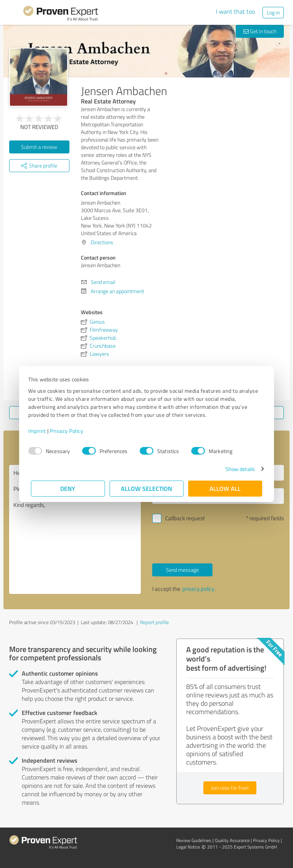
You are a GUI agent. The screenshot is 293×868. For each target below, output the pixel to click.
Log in (273, 12)
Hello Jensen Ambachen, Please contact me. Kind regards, (75, 529)
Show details (237, 469)
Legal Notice (188, 847)
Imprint (40, 431)
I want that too (235, 11)
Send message (182, 570)
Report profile (155, 622)
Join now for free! (230, 788)
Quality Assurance (232, 840)
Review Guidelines (194, 840)
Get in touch (260, 31)
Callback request (185, 518)
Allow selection (146, 488)
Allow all (225, 488)
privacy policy (198, 589)
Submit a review (39, 147)
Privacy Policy (69, 431)
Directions (102, 242)
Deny (68, 488)
